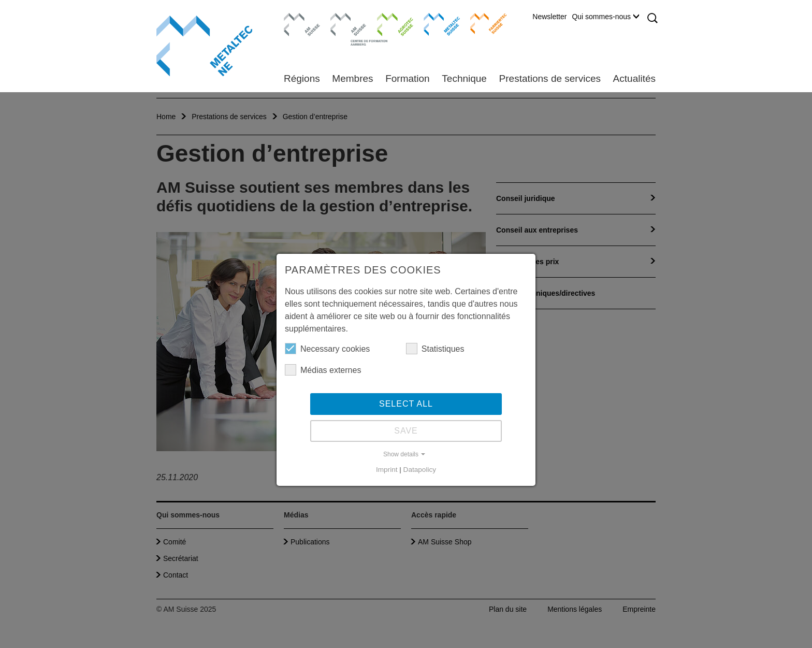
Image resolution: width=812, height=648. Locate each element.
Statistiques (435, 349)
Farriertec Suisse (483, 23)
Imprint (387, 470)
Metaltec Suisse (435, 23)
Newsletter (549, 17)
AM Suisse (299, 18)
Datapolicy (420, 470)
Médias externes (323, 370)
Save (406, 431)
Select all (406, 404)
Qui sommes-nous (605, 17)
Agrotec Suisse (388, 23)
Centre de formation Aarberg (344, 28)
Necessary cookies (327, 349)
